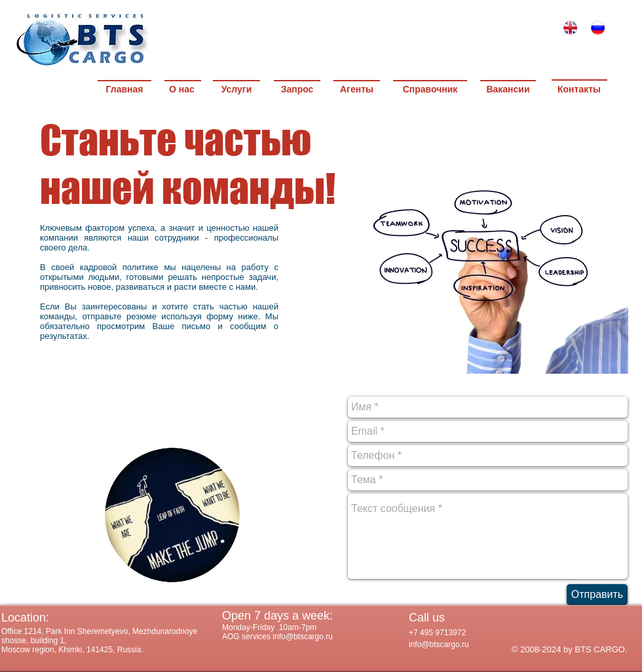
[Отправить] (597, 595)
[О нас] (182, 90)
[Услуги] (236, 90)
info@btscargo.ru (439, 644)
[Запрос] (297, 90)
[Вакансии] (508, 90)
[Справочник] (430, 90)
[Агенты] (357, 90)
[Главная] (124, 90)
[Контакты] (579, 90)
